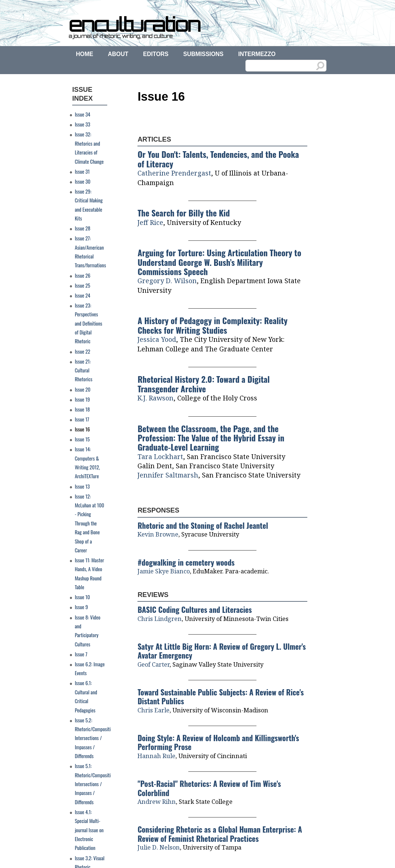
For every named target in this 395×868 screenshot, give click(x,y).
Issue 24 (83, 295)
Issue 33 (83, 124)
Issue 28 (83, 228)
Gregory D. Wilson (167, 281)
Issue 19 (82, 399)
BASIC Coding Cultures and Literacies (195, 610)
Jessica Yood (157, 339)
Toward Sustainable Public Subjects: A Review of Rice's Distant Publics (221, 697)
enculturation (134, 24)
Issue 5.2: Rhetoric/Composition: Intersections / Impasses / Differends (95, 738)
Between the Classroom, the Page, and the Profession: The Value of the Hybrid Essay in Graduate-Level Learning (211, 438)
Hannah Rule (156, 756)
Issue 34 (83, 114)
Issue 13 (82, 486)
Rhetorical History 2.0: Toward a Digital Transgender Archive (204, 383)
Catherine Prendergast (174, 173)
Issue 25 (83, 285)
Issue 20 (83, 389)
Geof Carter (153, 664)
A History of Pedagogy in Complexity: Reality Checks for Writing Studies (212, 325)
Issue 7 (81, 654)
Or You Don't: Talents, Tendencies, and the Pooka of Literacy (218, 159)
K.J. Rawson (155, 398)
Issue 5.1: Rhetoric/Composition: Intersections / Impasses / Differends (95, 784)
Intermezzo (257, 54)
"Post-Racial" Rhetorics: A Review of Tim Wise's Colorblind (209, 788)
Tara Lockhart (160, 456)
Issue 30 (83, 181)
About (118, 54)
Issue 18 (82, 409)
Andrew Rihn (157, 802)
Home (85, 54)
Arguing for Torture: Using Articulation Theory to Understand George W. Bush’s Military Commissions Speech (219, 262)
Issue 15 (82, 439)
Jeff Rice (150, 222)
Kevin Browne (158, 534)
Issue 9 (81, 607)
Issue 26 (83, 275)
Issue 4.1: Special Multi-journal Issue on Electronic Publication (89, 830)
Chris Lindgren (160, 619)
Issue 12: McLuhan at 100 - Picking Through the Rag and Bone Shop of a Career (90, 523)
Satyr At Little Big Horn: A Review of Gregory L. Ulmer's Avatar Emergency (222, 651)
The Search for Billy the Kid (183, 213)
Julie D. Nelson (159, 847)
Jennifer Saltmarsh (168, 475)
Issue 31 (82, 171)
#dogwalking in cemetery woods (186, 562)
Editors (156, 54)
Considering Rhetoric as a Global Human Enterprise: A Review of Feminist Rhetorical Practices (220, 834)
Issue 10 (82, 597)
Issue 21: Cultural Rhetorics (84, 370)
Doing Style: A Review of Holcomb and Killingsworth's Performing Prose (218, 742)
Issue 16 (82, 429)
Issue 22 (83, 351)
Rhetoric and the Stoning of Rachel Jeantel (203, 525)
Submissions (203, 54)
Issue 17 (82, 419)
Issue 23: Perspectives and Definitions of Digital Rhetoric (89, 323)
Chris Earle (153, 710)
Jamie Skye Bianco (164, 571)
